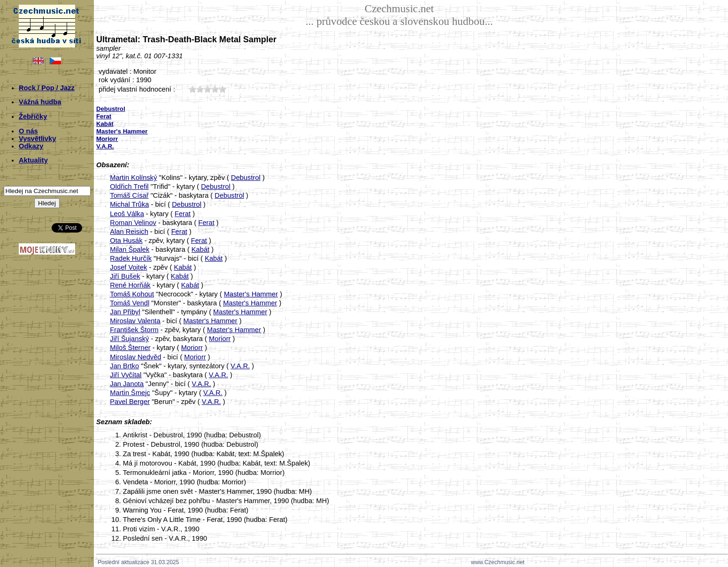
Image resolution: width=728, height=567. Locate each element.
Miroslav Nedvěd (135, 357)
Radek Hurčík (131, 258)
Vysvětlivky (37, 139)
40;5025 (215, 89)
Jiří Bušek (125, 276)
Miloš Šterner (130, 348)
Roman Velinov (133, 223)
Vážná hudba (40, 102)
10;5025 (192, 89)
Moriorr (220, 339)
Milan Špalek (130, 249)
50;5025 (222, 89)
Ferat (183, 214)
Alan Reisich (129, 232)
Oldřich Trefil (129, 186)
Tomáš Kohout (132, 294)
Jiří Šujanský (129, 339)
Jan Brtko (124, 366)
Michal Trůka (129, 204)
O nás (28, 131)
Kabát (200, 249)
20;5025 (200, 89)
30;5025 (207, 89)
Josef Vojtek (128, 267)
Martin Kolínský (133, 178)
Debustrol (246, 178)
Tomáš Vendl (130, 303)
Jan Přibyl (125, 312)
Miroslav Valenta (135, 321)
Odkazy (31, 146)
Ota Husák (126, 241)
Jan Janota (127, 384)
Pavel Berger (130, 402)
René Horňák (130, 285)
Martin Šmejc (130, 393)
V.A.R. (240, 366)
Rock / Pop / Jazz (47, 88)
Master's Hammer (251, 294)
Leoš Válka (127, 214)
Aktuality (33, 160)
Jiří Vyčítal (126, 375)
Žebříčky (33, 117)
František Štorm (134, 330)
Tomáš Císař (129, 195)
